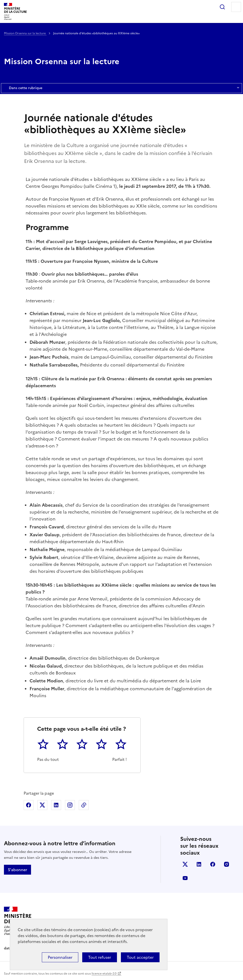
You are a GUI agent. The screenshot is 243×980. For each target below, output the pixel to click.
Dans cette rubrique (121, 88)
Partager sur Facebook (29, 805)
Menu (236, 7)
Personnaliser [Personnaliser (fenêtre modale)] (60, 957)
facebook (213, 864)
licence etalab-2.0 (104, 974)
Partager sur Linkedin (56, 805)
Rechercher (222, 7)
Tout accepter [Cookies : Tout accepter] (140, 957)
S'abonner (17, 870)
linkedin (199, 864)
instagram (227, 864)
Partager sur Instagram (70, 805)
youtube (185, 878)
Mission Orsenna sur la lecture (25, 33)
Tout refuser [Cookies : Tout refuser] (100, 957)
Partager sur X (42, 805)
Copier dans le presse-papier (84, 805)
